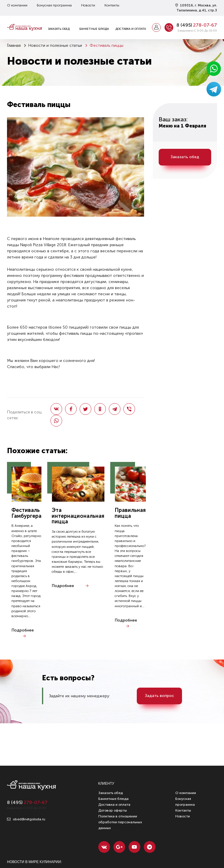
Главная (14, 45)
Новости (88, 5)
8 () (197, 25)
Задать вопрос (160, 696)
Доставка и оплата (131, 29)
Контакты (112, 5)
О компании (17, 5)
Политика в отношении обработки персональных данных (120, 822)
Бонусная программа (54, 5)
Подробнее (23, 630)
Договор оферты (113, 810)
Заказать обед (59, 29)
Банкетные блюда (94, 29)
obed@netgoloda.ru (26, 819)
